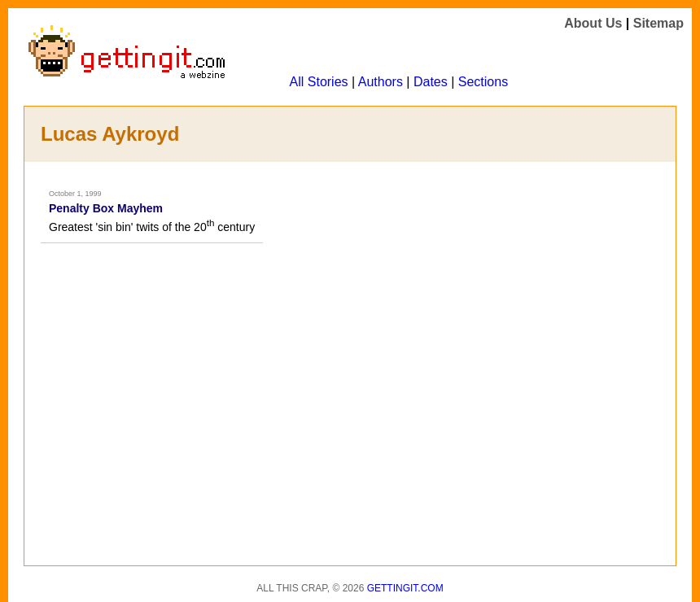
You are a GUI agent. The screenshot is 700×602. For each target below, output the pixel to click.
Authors (381, 82)
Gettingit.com (405, 588)
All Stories (319, 82)
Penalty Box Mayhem (106, 208)
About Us (593, 23)
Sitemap (658, 23)
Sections (483, 82)
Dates (431, 82)
